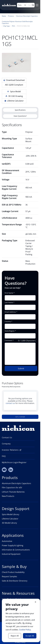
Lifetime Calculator (14, 101)
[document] (21, 620)
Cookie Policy (25, 630)
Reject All (15, 636)
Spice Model (14, 91)
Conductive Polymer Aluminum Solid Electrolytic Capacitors (17, 22)
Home (4, 16)
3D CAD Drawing (14, 96)
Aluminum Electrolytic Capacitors (27, 16)
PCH (13, 26)
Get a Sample (20, 417)
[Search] (30, 5)
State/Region (10, 331)
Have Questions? (20, 116)
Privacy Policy (20, 642)
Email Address (10, 312)
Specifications (20, 110)
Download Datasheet (14, 80)
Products (11, 16)
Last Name (9, 302)
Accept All (30, 636)
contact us (10, 403)
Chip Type (6, 26)
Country (8, 321)
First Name (9, 293)
